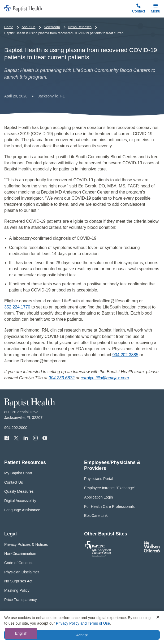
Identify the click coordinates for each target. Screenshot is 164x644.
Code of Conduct (18, 563)
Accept (82, 635)
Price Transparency (21, 600)
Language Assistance (22, 510)
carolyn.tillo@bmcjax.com (105, 378)
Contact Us (14, 482)
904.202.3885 (125, 355)
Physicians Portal (99, 479)
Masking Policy (17, 590)
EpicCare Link (96, 516)
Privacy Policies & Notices (26, 544)
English (21, 633)
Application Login (98, 497)
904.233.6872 (62, 378)
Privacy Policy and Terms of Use (83, 623)
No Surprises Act (18, 581)
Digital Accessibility (20, 501)
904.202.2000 (16, 428)
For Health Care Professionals (109, 506)
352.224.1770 (17, 307)
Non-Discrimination (20, 553)
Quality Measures (19, 491)
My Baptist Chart (18, 473)
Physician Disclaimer (22, 572)
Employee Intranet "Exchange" (110, 488)
